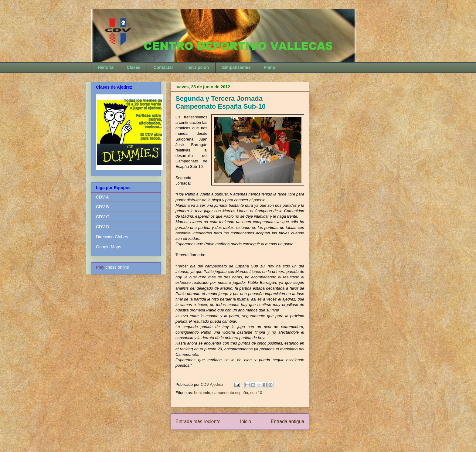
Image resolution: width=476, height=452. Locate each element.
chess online (117, 267)
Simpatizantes (236, 67)
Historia (106, 67)
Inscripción (198, 67)
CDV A (102, 197)
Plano (269, 67)
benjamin (202, 393)
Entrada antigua (287, 421)
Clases (133, 67)
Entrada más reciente (198, 421)
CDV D (103, 227)
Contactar (163, 67)
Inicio (246, 421)
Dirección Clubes (112, 237)
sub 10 (256, 393)
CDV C (103, 217)
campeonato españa (230, 393)
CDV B (102, 207)
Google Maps (109, 247)
